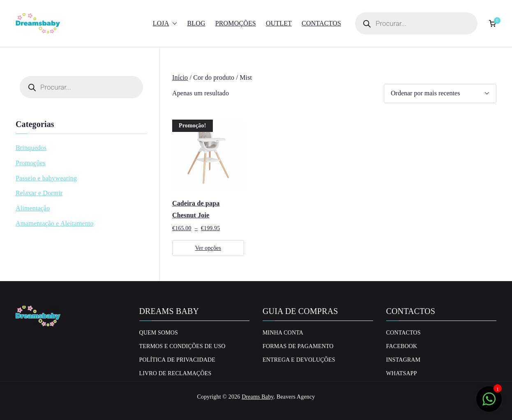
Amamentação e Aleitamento (55, 223)
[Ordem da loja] (440, 93)
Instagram (404, 360)
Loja (165, 24)
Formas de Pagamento (298, 346)
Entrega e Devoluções (299, 360)
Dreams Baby (257, 397)
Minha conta (283, 333)
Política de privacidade (177, 360)
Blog (196, 23)
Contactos (321, 23)
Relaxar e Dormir (39, 193)
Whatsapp (402, 373)
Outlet (279, 23)
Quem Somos (159, 333)
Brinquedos (31, 148)
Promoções (236, 23)
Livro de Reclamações (175, 373)
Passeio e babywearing (46, 178)
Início (180, 77)
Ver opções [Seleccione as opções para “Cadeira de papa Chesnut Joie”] (208, 248)
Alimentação (33, 208)
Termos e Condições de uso (182, 346)
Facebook (402, 346)
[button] (173, 24)
